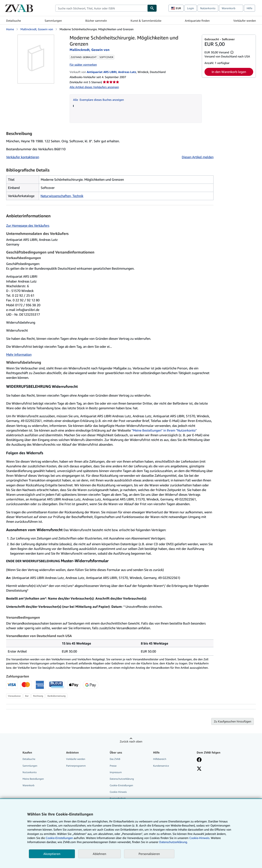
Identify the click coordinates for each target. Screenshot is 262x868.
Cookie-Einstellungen (59, 838)
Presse (113, 766)
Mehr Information (19, 354)
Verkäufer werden (245, 21)
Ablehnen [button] (99, 854)
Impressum (116, 772)
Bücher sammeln (96, 21)
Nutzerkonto (208, 8)
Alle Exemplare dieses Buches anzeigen (98, 100)
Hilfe (250, 8)
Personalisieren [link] (149, 854)
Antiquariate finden (197, 21)
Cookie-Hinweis (118, 792)
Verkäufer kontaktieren (23, 157)
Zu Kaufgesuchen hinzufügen (233, 721)
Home (10, 29)
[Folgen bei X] (199, 769)
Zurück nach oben (131, 741)
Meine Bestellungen (33, 779)
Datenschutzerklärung (122, 779)
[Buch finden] (152, 8)
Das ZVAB (115, 759)
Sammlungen (53, 21)
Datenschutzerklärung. (173, 842)
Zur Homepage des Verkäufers (28, 225)
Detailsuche (14, 21)
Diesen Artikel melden (198, 157)
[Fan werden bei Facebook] (199, 760)
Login (191, 8)
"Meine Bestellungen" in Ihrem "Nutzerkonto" (164, 430)
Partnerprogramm (76, 766)
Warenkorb (28, 785)
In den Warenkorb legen (229, 72)
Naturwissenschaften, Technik (62, 196)
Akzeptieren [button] (52, 854)
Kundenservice (161, 766)
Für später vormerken (83, 64)
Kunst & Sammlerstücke (146, 21)
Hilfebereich (160, 759)
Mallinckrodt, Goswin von (37, 29)
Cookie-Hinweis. (200, 838)
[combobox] (101, 8)
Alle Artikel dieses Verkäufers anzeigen (94, 87)
